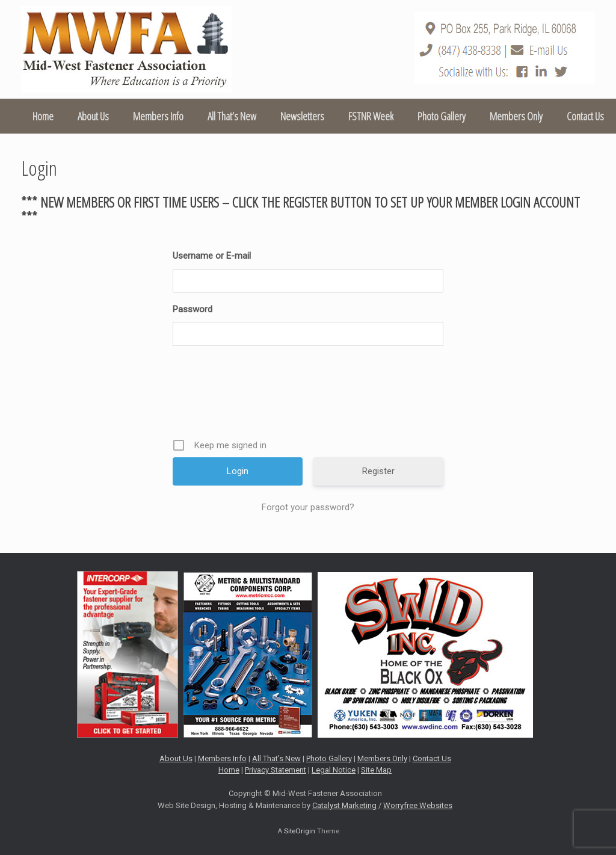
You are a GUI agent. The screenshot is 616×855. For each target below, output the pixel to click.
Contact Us (585, 116)
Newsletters (302, 116)
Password (192, 309)
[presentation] (309, 397)
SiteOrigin (300, 831)
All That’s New (232, 116)
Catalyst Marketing (344, 805)
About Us (93, 116)
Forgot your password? (308, 507)
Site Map (376, 770)
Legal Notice (334, 770)
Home (43, 116)
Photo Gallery (442, 116)
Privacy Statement (276, 770)
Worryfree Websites (418, 805)
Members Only (516, 116)
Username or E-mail (212, 256)
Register (378, 471)
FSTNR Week (371, 116)
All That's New (276, 758)
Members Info (158, 116)
